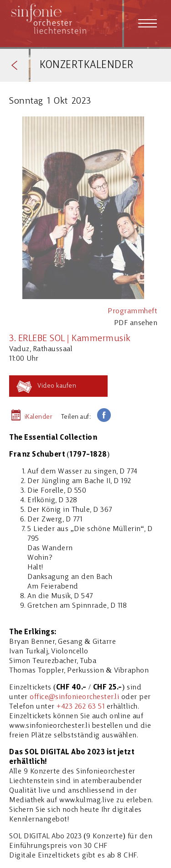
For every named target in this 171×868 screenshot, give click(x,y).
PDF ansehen (136, 323)
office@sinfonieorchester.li (74, 697)
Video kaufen (57, 386)
